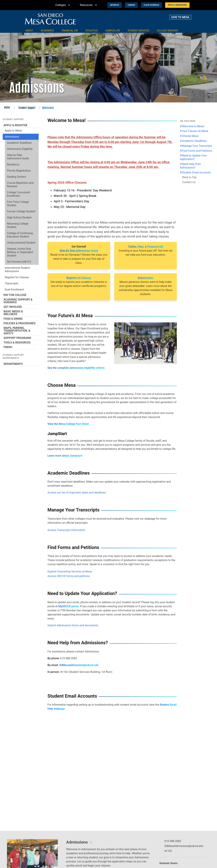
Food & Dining (21, 319)
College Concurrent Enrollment (18, 194)
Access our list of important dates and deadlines (77, 493)
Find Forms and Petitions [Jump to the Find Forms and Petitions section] (197, 151)
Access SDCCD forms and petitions (69, 576)
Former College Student (21, 211)
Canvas (131, 5)
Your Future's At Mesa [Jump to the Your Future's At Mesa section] (195, 131)
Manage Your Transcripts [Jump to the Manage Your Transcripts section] (197, 146)
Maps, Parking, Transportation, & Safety (21, 331)
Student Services (138, 31)
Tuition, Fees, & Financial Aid (146, 247)
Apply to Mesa (13, 131)
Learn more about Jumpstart (65, 456)
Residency (13, 165)
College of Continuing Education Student (20, 235)
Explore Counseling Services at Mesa (70, 572)
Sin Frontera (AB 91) (19, 262)
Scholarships (146, 278)
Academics (47, 31)
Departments (21, 364)
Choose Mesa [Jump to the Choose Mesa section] (190, 136)
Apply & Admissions (177, 5)
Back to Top (189, 177)
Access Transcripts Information (66, 530)
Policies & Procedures (21, 323)
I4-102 (168, 851)
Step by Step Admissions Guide (18, 157)
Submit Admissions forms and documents (73, 625)
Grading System (17, 177)
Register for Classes (17, 277)
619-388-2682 (173, 841)
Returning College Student (18, 225)
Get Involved (21, 307)
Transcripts (12, 283)
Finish (21, 347)
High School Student (19, 218)
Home (7, 107)
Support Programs (21, 338)
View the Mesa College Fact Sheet (68, 424)
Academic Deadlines (19, 143)
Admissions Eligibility (20, 149)
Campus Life (113, 31)
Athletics (92, 31)
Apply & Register (21, 125)
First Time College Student (18, 204)
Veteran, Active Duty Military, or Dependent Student (20, 252)
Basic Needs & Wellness (21, 313)
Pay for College (21, 295)
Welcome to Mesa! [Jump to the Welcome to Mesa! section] (193, 126)
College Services (167, 31)
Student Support (27, 108)
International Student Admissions (17, 269)
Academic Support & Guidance (21, 301)
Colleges (63, 5)
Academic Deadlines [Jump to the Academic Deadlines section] (194, 141)
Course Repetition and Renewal (20, 185)
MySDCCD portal (68, 606)
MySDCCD (115, 5)
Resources (89, 5)
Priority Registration (19, 171)
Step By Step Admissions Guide (79, 251)
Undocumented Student (21, 243)
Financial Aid (70, 31)
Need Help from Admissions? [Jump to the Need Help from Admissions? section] (190, 166)
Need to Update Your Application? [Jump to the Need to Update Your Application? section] (193, 157)
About (29, 31)
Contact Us (189, 182)
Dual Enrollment (14, 290)
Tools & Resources (21, 342)
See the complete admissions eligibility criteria (76, 368)
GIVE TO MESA (180, 17)
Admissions (12, 137)
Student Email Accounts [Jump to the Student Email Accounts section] (196, 172)
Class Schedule (151, 5)
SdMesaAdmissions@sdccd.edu (79, 665)
